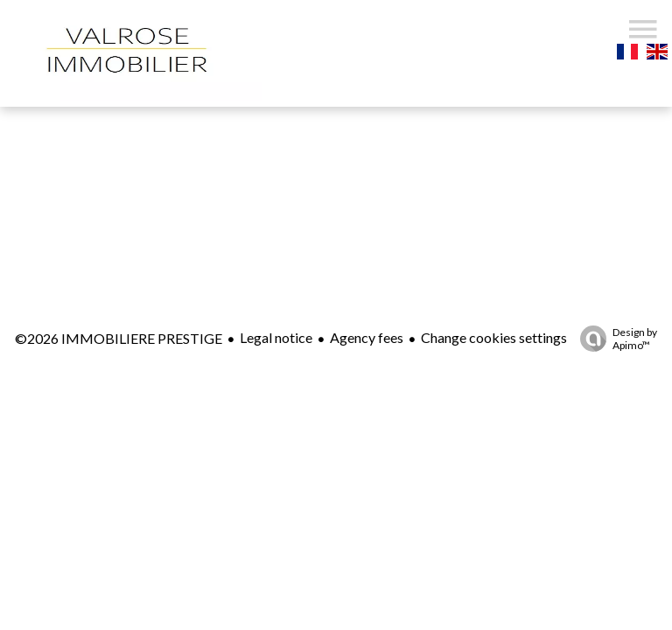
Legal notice (276, 337)
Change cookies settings (494, 337)
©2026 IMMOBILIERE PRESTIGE (119, 338)
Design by (614, 339)
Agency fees (367, 337)
